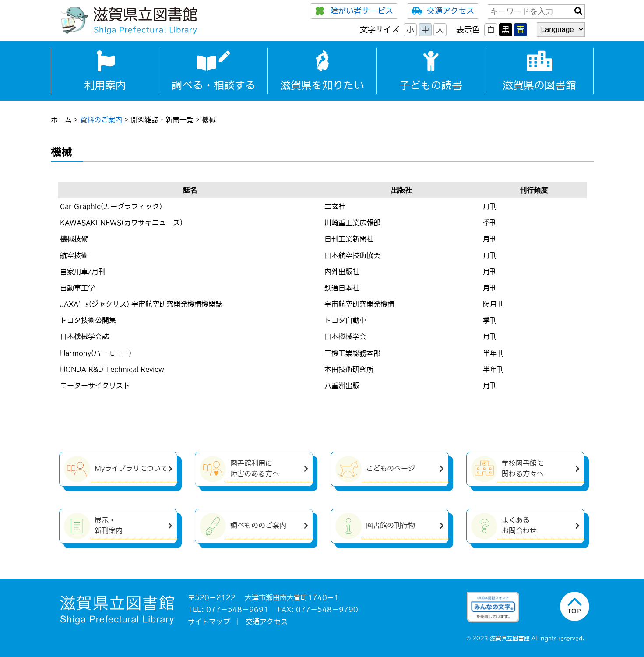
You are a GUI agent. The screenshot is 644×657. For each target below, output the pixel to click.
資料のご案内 (101, 120)
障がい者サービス (354, 11)
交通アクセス (443, 11)
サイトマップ (209, 622)
